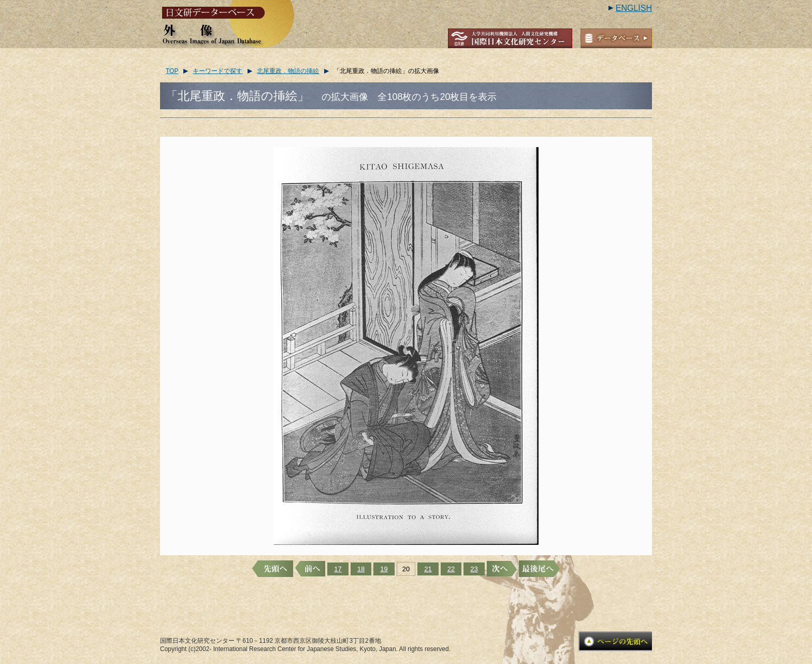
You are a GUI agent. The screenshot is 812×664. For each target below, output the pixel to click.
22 (451, 569)
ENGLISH (634, 8)
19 (384, 569)
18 (361, 569)
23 (474, 569)
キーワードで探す (218, 71)
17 (338, 569)
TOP (172, 71)
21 (428, 569)
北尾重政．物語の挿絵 (288, 71)
